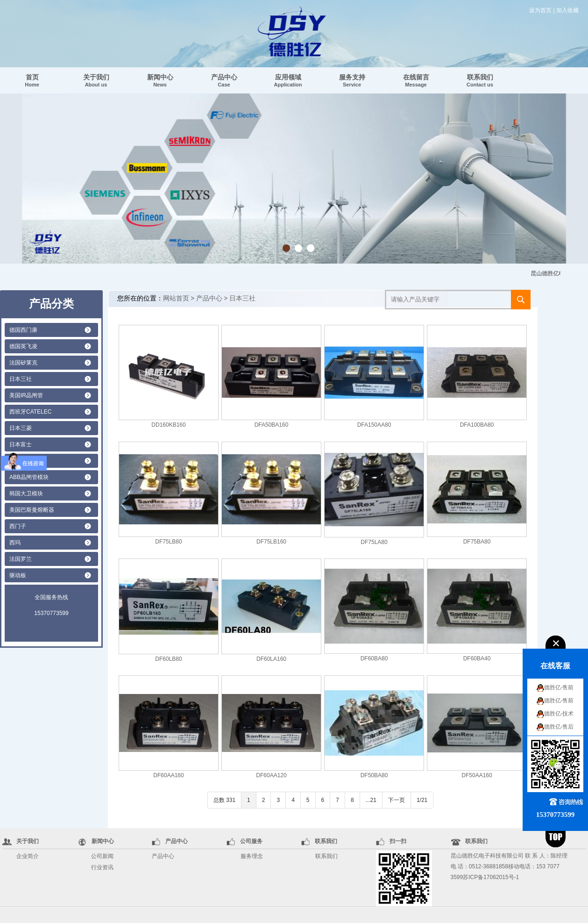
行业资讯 (102, 867)
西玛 (15, 543)
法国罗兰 (21, 559)
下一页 (397, 800)
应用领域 (288, 80)
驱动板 (18, 575)
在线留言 (416, 80)
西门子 (18, 526)
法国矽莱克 (23, 363)
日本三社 (21, 379)
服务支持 (352, 80)
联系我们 (480, 80)
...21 (371, 800)
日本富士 (21, 444)
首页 (32, 80)
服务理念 (252, 856)
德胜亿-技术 (559, 714)
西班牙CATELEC (30, 412)
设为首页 (540, 10)
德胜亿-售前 (559, 687)
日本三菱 (21, 428)
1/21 (422, 800)
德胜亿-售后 (559, 727)
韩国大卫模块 (26, 494)
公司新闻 (102, 856)
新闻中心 (160, 80)
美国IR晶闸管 (26, 395)
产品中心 (224, 80)
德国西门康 (23, 330)
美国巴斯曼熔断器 (32, 510)
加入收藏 (567, 10)
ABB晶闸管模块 (29, 477)
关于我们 (96, 80)
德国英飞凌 (23, 346)
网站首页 (176, 298)
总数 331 (224, 800)
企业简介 (28, 856)
